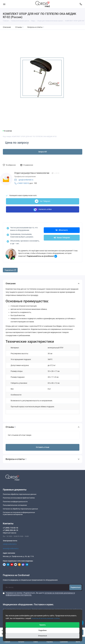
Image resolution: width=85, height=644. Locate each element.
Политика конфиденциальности (15, 502)
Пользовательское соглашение (15, 505)
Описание (7, 27)
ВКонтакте (62, 230)
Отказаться (42, 636)
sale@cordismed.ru (10, 544)
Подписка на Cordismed (16, 575)
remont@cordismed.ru (11, 549)
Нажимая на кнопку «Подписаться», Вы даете (40, 594)
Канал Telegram (62, 238)
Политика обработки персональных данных (20, 494)
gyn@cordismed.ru (26, 180)
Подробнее (42, 630)
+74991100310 (23, 183)
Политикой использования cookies (45, 618)
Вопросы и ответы (36, 27)
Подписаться (75, 587)
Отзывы (19, 27)
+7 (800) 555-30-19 (10, 530)
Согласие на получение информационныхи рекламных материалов (19, 513)
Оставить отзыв (43, 447)
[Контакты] (81, 4)
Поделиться (10, 270)
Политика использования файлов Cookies (19, 498)
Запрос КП (43, 152)
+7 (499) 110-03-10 (10, 528)
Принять (42, 625)
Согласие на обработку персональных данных (20, 509)
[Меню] (4, 4)
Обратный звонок (10, 533)
